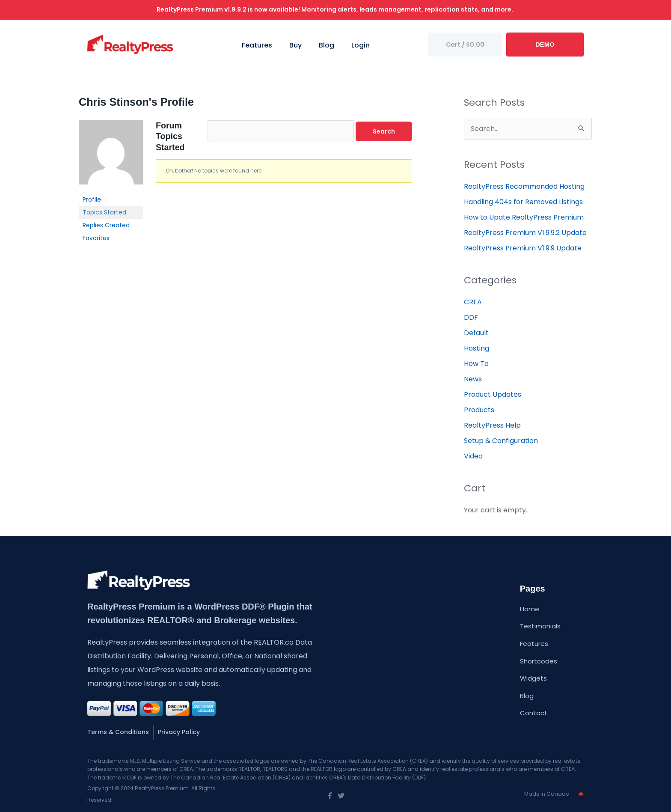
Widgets (533, 678)
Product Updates (493, 394)
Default (476, 333)
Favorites (96, 238)
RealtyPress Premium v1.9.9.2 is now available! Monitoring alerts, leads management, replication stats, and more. (335, 9)
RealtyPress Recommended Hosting (524, 186)
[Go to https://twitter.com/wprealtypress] (341, 796)
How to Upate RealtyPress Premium (524, 217)
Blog (527, 696)
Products (479, 410)
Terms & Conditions (118, 732)
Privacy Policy (179, 732)
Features (534, 644)
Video (473, 456)
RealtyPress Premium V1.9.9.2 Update (525, 233)
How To (476, 364)
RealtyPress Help (492, 425)
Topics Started (104, 212)
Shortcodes (539, 661)
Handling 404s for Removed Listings (523, 202)
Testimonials (540, 626)
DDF (471, 317)
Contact (534, 713)
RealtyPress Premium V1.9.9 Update (523, 248)
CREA (473, 302)
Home (530, 609)
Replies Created (106, 225)
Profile (92, 199)
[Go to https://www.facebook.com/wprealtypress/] (330, 796)
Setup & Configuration (501, 441)
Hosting (477, 348)
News (473, 379)
